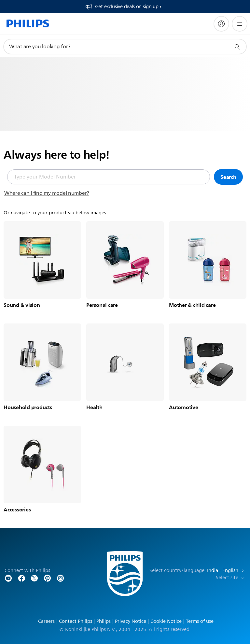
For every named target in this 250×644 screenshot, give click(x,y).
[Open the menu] (240, 24)
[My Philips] (221, 24)
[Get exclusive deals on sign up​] (123, 7)
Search (228, 177)
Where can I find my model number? (47, 193)
